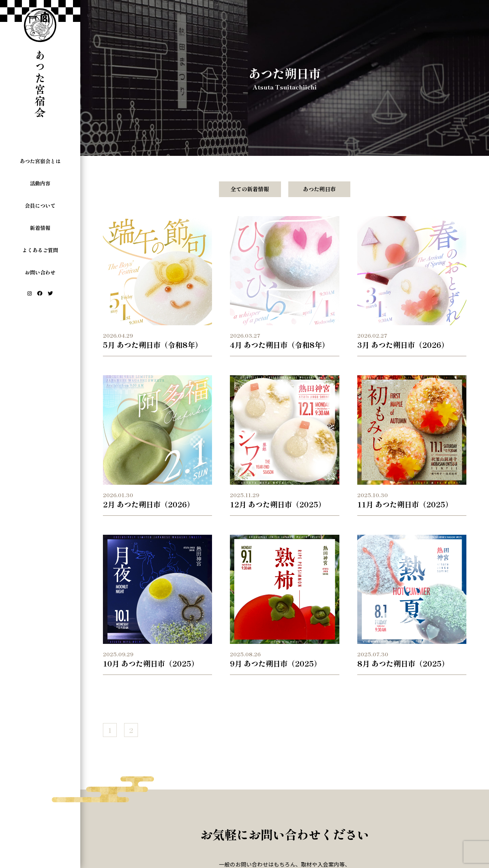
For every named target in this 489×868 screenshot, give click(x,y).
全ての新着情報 (250, 189)
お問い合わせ (40, 272)
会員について (40, 206)
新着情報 (40, 228)
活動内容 (40, 183)
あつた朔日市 (319, 189)
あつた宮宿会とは (40, 161)
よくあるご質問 (40, 250)
